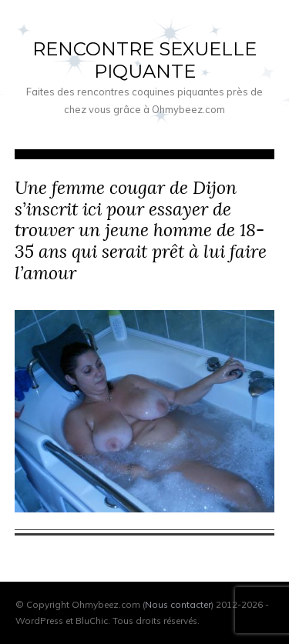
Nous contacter (178, 604)
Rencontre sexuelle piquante (144, 60)
